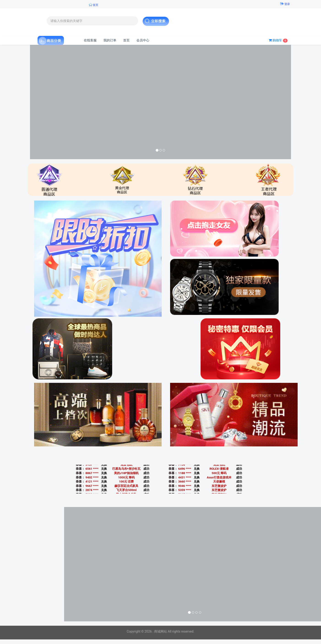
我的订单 (110, 40)
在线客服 (90, 40)
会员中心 (143, 40)
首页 (126, 40)
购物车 (278, 40)
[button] (50, 102)
